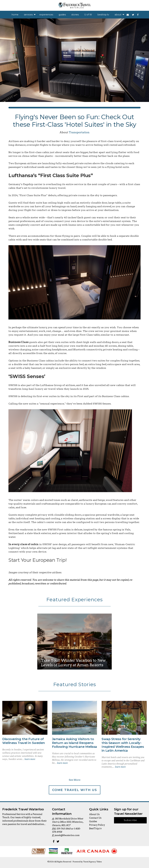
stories (75, 15)
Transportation (79, 132)
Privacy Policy (97, 825)
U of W (88, 15)
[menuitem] (15, 15)
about (118, 15)
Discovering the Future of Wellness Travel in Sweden (24, 741)
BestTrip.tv (95, 828)
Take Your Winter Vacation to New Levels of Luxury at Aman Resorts (73, 662)
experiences (46, 15)
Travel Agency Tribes (92, 862)
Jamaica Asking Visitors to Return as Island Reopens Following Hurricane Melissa (74, 743)
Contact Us (95, 818)
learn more (30, 759)
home (15, 15)
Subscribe (130, 820)
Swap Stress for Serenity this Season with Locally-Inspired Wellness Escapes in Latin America (123, 745)
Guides (93, 821)
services (28, 15)
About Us (94, 814)
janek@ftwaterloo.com (67, 835)
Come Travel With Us (75, 790)
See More (75, 780)
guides (62, 15)
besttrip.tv (103, 15)
